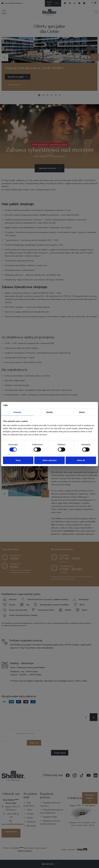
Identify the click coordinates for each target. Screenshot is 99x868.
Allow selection (49, 460)
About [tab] (82, 412)
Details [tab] (49, 412)
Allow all (81, 460)
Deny (18, 460)
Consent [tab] (17, 412)
